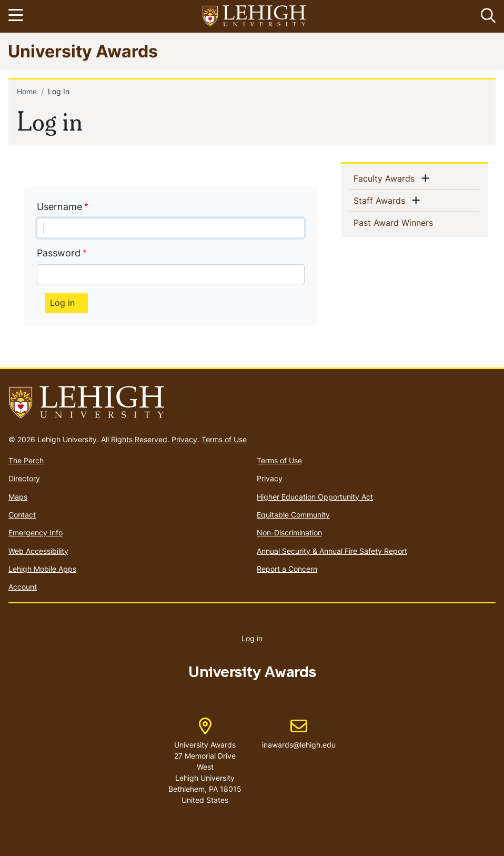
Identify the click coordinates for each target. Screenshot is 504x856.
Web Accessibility (38, 551)
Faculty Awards (386, 178)
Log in (252, 638)
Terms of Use (224, 439)
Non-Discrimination (289, 532)
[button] (486, 16)
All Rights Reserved (134, 439)
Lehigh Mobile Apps (42, 569)
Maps (18, 497)
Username (59, 207)
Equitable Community (293, 515)
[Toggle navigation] (17, 16)
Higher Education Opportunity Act (315, 497)
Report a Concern (287, 569)
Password (59, 253)
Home (27, 91)
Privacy (184, 439)
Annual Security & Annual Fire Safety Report (332, 551)
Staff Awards (381, 200)
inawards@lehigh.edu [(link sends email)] (299, 734)
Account (23, 587)
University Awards (83, 51)
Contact (22, 515)
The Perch (26, 460)
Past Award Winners (410, 222)
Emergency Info (36, 532)
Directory (24, 478)
